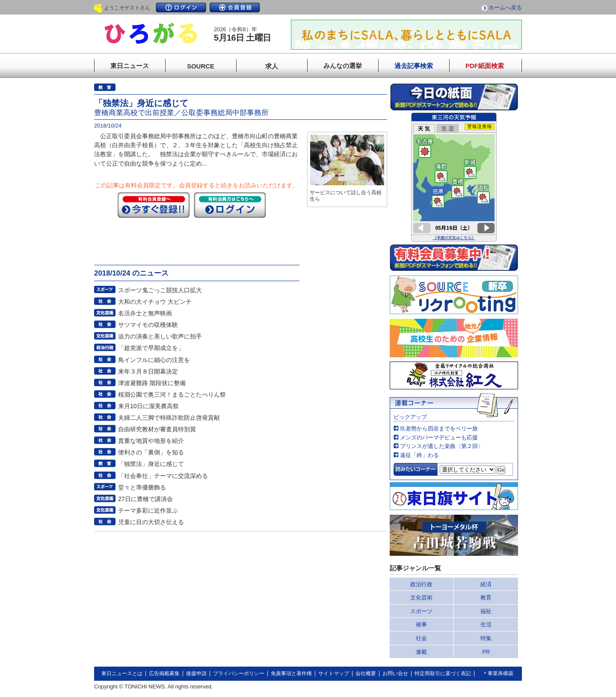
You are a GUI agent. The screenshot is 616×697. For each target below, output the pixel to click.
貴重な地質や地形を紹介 (151, 441)
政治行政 (421, 584)
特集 (486, 638)
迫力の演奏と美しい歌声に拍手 (160, 336)
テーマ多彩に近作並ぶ (148, 510)
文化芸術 (421, 598)
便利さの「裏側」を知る (151, 452)
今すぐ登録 (154, 205)
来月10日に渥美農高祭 (148, 406)
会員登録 (235, 7)
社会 (421, 638)
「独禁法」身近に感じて (151, 464)
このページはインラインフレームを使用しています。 (454, 177)
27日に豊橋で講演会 (145, 499)
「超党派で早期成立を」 (151, 348)
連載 (421, 652)
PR (486, 652)
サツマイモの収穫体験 (148, 325)
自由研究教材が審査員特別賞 (157, 429)
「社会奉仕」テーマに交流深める (163, 476)
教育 (486, 598)
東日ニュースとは (122, 673)
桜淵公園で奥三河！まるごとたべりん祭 (172, 394)
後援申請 (196, 673)
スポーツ (421, 611)
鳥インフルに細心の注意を (154, 360)
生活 (486, 624)
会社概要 (366, 673)
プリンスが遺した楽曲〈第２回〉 (442, 446)
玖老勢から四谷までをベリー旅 (439, 429)
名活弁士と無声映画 (145, 313)
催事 (421, 624)
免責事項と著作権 (291, 673)
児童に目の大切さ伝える (151, 522)
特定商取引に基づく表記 (443, 673)
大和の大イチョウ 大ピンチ (155, 302)
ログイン (181, 7)
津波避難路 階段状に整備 (152, 383)
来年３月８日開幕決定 (148, 371)
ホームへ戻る (505, 7)
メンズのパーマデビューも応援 (439, 437)
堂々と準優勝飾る (142, 487)
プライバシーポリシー (239, 673)
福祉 (486, 611)
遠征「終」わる (419, 455)
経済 (486, 584)
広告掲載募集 (164, 673)
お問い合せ (395, 673)
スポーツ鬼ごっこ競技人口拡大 (160, 290)
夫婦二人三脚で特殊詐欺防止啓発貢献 (169, 418)
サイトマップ (334, 673)
